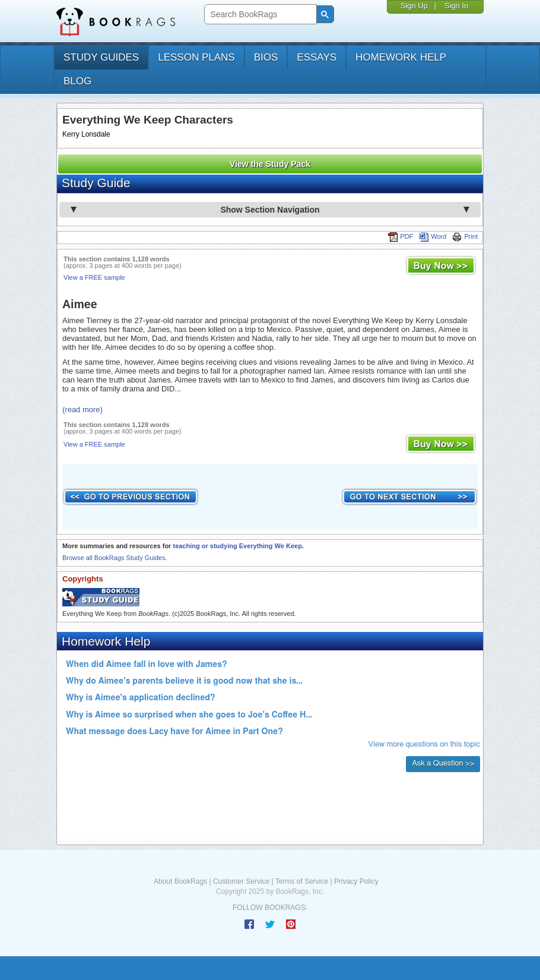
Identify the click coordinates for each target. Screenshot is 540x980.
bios (266, 57)
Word (433, 236)
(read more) (82, 410)
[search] (259, 15)
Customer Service (241, 881)
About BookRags (180, 881)
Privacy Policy (356, 881)
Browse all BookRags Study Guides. (115, 558)
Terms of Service (302, 881)
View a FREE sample (94, 277)
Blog (77, 81)
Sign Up (414, 6)
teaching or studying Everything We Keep (237, 546)
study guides (101, 57)
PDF (401, 236)
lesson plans (196, 57)
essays (317, 57)
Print (465, 236)
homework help (401, 57)
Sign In (456, 6)
